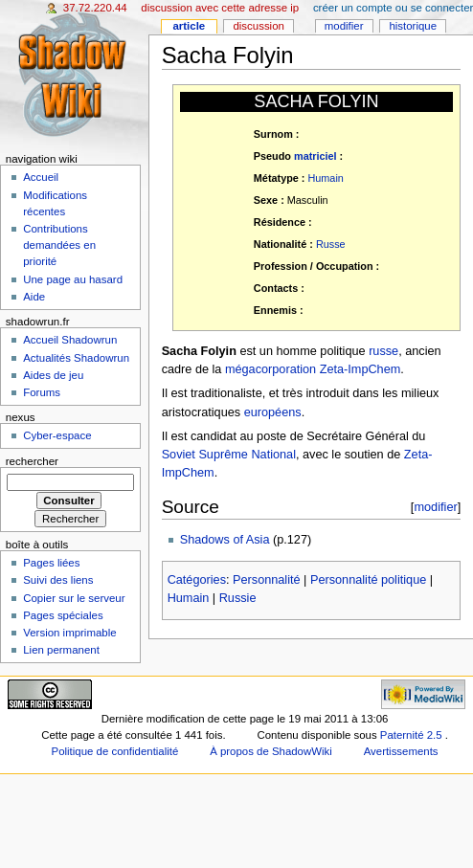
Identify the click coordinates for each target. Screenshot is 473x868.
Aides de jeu (53, 375)
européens (273, 412)
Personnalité (267, 580)
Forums (42, 392)
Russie (238, 598)
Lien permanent (61, 650)
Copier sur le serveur (74, 598)
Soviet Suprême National (229, 455)
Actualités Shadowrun (76, 358)
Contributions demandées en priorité (59, 245)
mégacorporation (270, 369)
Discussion (258, 26)
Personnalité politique (368, 580)
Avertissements (401, 751)
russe (383, 351)
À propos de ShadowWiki (271, 751)
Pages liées (51, 563)
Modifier (344, 26)
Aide (34, 297)
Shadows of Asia (225, 540)
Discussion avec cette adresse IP (220, 8)
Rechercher (32, 461)
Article (189, 26)
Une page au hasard (73, 279)
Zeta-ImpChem (360, 369)
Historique (413, 26)
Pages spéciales (63, 615)
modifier (435, 507)
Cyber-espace (57, 435)
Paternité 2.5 (413, 735)
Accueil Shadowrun (70, 340)
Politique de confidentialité (115, 751)
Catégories (197, 580)
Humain (325, 178)
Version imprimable (69, 633)
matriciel (315, 156)
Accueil (41, 177)
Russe (331, 244)
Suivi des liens (58, 580)
